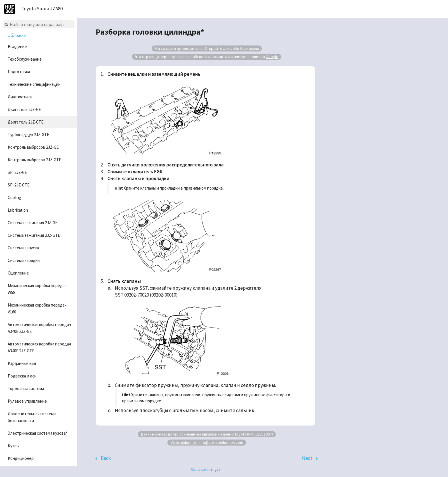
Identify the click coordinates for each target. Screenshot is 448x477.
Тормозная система (26, 388)
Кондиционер (21, 458)
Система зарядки (24, 260)
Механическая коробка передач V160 (37, 308)
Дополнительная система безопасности (32, 417)
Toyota (240, 434)
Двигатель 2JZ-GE (24, 109)
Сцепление (18, 273)
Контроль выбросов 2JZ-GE (33, 147)
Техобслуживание (25, 59)
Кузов (13, 446)
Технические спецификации (34, 84)
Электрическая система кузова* (38, 433)
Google (272, 57)
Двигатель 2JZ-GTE (26, 122)
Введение (17, 46)
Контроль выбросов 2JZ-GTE (34, 160)
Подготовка (19, 72)
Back (106, 458)
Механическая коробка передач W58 (37, 289)
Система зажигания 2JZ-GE (33, 223)
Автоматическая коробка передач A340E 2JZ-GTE (39, 347)
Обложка (17, 35)
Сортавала (249, 48)
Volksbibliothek (183, 442)
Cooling (14, 197)
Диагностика (20, 97)
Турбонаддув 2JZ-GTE (28, 135)
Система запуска (23, 248)
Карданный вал (22, 363)
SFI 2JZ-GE (17, 172)
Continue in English (207, 469)
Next (307, 458)
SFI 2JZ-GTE (19, 185)
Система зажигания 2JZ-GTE (34, 235)
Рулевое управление (27, 401)
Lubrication (18, 210)
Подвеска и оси (22, 376)
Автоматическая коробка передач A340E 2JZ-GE (39, 328)
